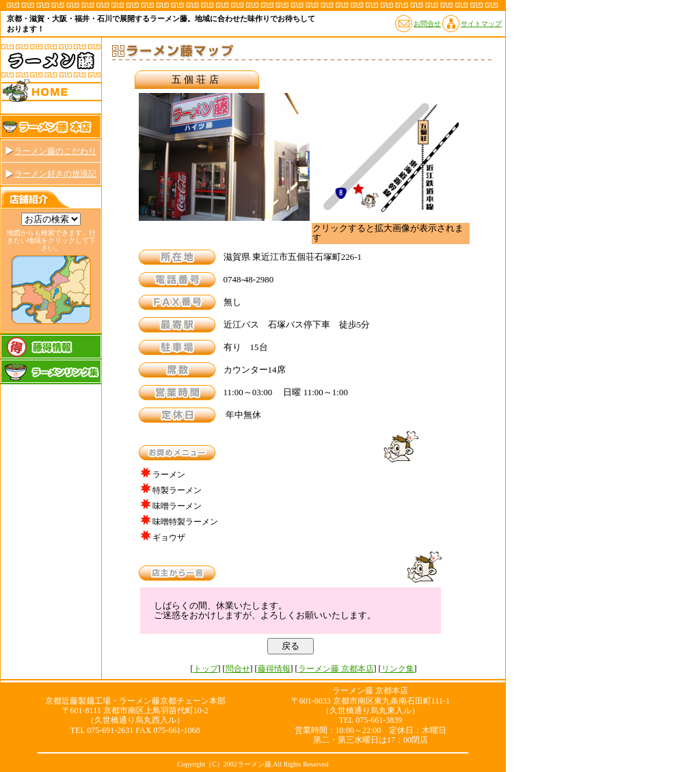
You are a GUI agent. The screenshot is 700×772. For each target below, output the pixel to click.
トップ (206, 669)
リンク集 (398, 669)
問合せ (238, 669)
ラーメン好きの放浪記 (55, 174)
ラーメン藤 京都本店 (336, 669)
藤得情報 (274, 669)
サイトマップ (481, 24)
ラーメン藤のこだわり (55, 151)
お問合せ (427, 24)
